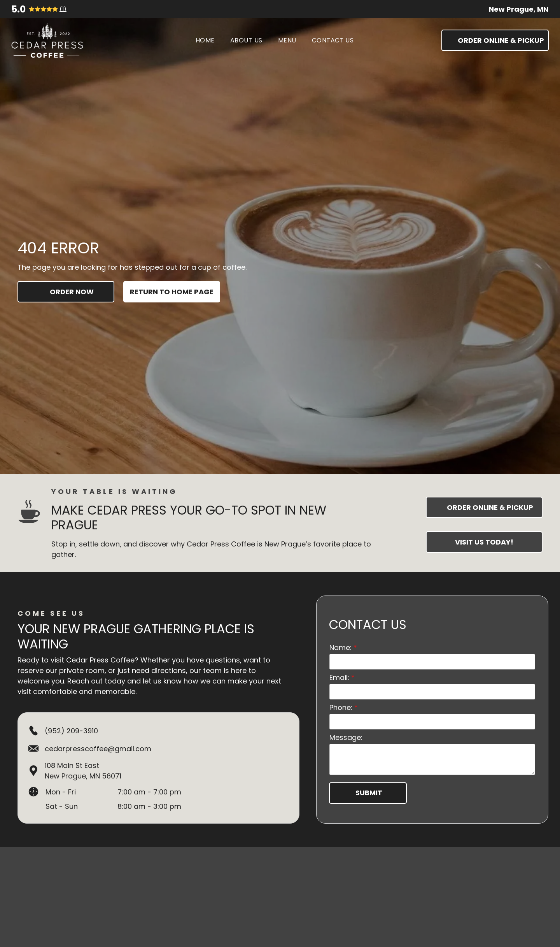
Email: (339, 672)
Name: (340, 642)
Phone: (341, 702)
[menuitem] (205, 40)
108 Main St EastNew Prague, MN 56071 (83, 771)
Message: (346, 732)
